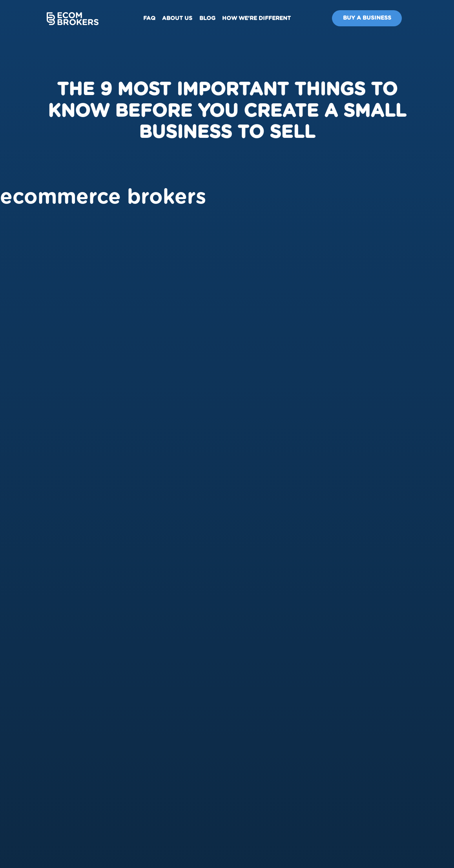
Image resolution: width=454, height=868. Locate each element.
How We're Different (256, 18)
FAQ (149, 18)
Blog (207, 18)
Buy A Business (367, 18)
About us (177, 18)
